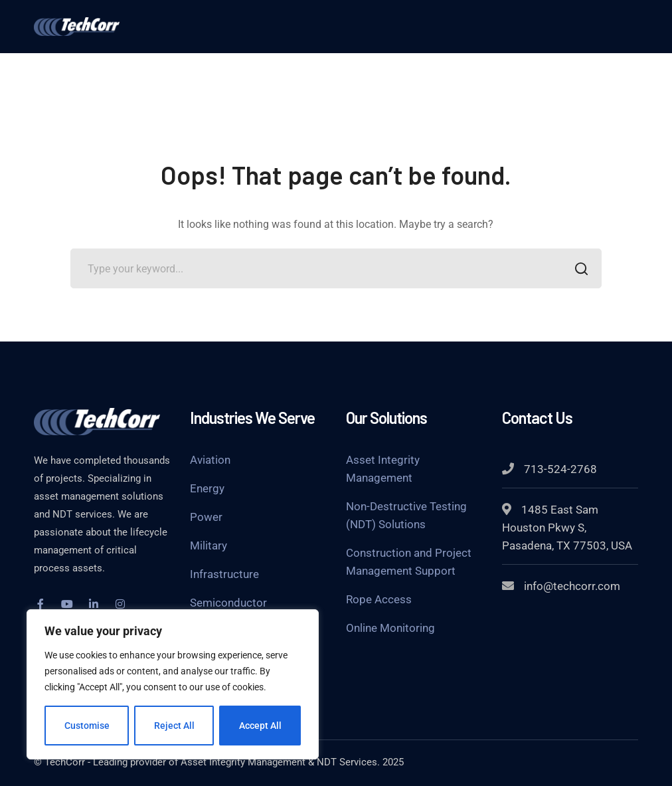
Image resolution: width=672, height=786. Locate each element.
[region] (173, 684)
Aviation (210, 460)
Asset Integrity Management (383, 469)
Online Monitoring (390, 628)
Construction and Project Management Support (409, 562)
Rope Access (379, 599)
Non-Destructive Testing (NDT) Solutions (406, 515)
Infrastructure (224, 574)
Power (206, 517)
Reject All (174, 726)
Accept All (260, 726)
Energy (207, 488)
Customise (87, 726)
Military (209, 545)
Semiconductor (228, 603)
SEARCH (578, 270)
